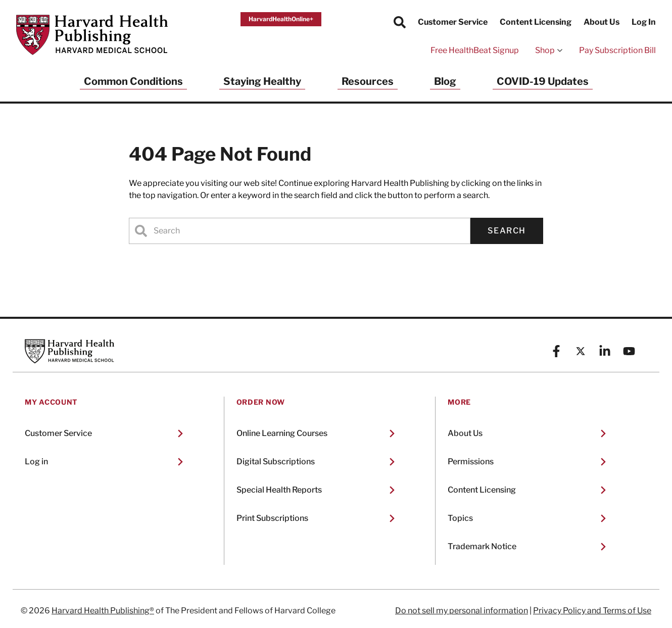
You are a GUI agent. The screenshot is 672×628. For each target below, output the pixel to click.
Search (507, 231)
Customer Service (453, 22)
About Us (602, 22)
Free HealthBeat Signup (475, 50)
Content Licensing (536, 22)
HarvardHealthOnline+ (281, 19)
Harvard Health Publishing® (103, 611)
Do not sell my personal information (462, 611)
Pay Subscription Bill (617, 50)
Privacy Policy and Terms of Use (592, 611)
